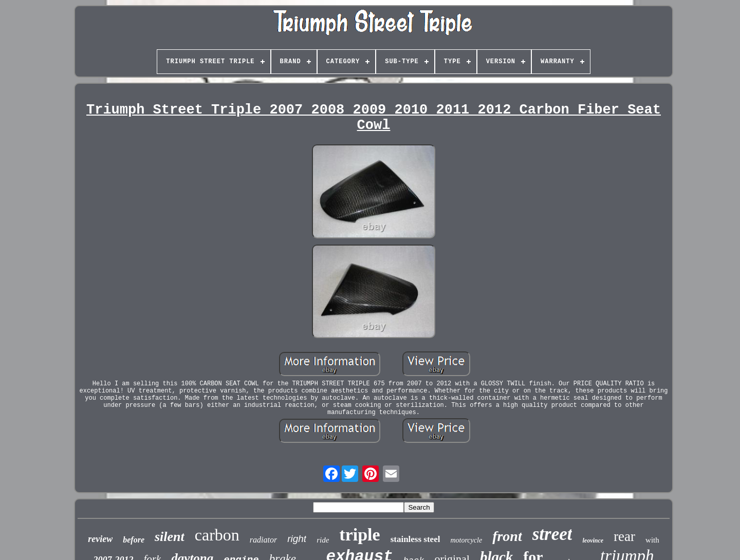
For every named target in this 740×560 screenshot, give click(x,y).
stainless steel (415, 539)
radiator (263, 540)
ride (323, 540)
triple (359, 535)
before (134, 540)
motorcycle (466, 540)
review (100, 539)
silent (170, 537)
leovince (593, 540)
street (552, 534)
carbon (217, 535)
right (297, 539)
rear (624, 536)
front (507, 536)
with (652, 540)
